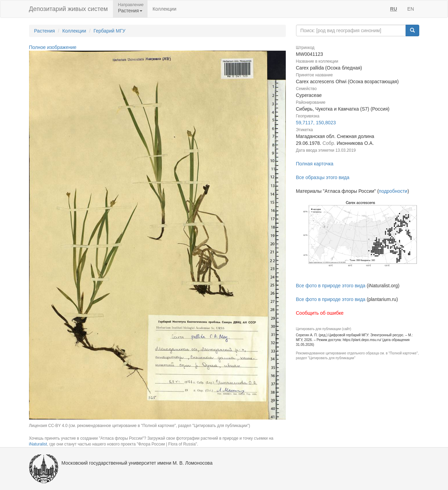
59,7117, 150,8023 (316, 123)
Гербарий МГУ (109, 31)
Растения (45, 31)
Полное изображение (53, 47)
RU (394, 9)
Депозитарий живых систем (68, 9)
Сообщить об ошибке (320, 313)
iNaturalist (38, 444)
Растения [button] (130, 11)
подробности (393, 191)
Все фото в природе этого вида (331, 286)
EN (411, 9)
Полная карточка (315, 164)
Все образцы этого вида (323, 177)
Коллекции (165, 9)
